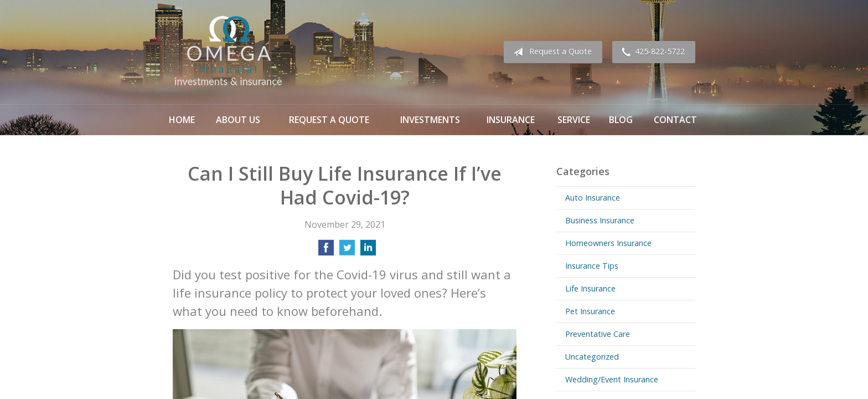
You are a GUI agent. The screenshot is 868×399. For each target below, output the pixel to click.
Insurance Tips (592, 266)
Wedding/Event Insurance (612, 379)
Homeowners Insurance (608, 243)
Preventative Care (598, 334)
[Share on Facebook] (326, 251)
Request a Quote (550, 52)
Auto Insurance (593, 198)
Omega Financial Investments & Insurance (228, 52)
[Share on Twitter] (347, 251)
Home (182, 120)
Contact (675, 120)
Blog (621, 120)
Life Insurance (590, 288)
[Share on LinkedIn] (368, 251)
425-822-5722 (651, 52)
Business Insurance (600, 220)
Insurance (511, 120)
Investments (430, 120)
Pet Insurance (590, 311)
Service (574, 120)
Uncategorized (592, 357)
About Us (238, 120)
